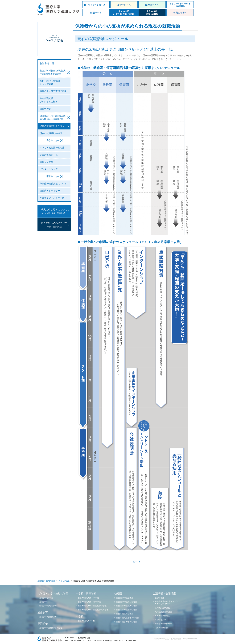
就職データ (96, 13)
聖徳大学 (43, 602)
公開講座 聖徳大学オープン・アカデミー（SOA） (167, 603)
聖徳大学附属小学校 (86, 621)
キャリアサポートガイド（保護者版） (180, 5)
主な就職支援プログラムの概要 (49, 100)
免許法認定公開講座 (163, 612)
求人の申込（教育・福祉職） (152, 13)
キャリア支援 (64, 581)
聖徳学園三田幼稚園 (125, 614)
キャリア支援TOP (96, 5)
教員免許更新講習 (162, 608)
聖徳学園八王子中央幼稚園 (128, 618)
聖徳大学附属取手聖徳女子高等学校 (93, 610)
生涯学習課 (159, 598)
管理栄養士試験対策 (163, 624)
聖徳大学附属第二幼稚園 (127, 602)
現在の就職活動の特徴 (51, 133)
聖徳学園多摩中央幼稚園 (127, 622)
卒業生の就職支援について (53, 184)
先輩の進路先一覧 (49, 155)
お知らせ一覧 (47, 63)
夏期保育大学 (160, 620)
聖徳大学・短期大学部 (46, 581)
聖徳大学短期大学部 (48, 606)
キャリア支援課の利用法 (52, 148)
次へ (135, 562)
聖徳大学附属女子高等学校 (89, 602)
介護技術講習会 (161, 628)
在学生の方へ (124, 5)
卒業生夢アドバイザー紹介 (53, 198)
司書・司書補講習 (162, 616)
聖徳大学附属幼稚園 (125, 598)
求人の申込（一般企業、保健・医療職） (124, 13)
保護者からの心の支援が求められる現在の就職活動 (53, 118)
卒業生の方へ (180, 13)
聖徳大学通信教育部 (48, 617)
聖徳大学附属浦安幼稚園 (127, 610)
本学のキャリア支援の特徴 (53, 91)
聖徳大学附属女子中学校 (88, 598)
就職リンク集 (46, 162)
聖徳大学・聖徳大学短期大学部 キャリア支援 (54, 39)
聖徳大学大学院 (46, 598)
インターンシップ (49, 169)
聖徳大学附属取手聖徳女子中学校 (92, 606)
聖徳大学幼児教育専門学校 (51, 628)
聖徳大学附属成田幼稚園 (127, 606)
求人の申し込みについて (54, 212)
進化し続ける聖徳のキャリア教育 (50, 83)
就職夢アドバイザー (50, 191)
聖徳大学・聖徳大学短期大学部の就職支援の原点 (53, 72)
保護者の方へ (152, 5)
